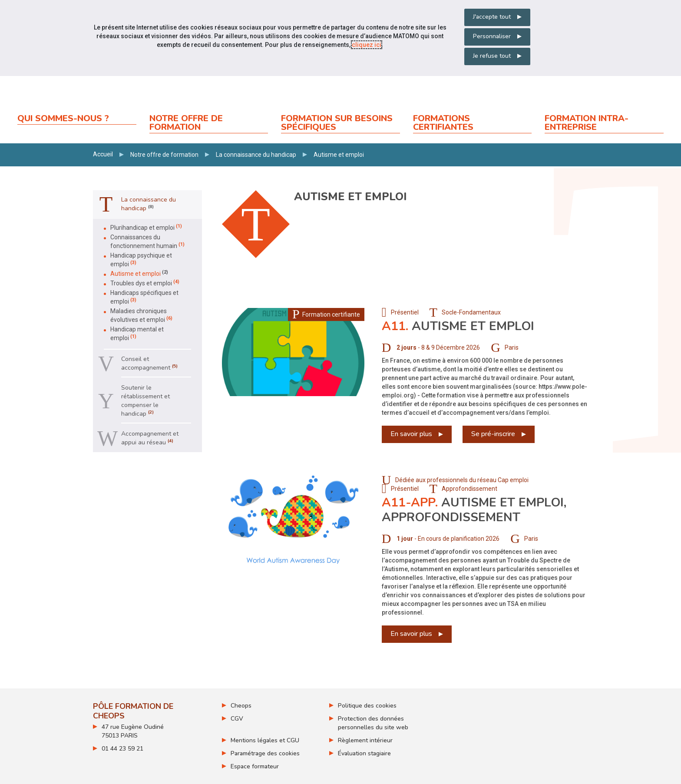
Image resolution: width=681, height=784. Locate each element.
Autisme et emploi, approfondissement (474, 510)
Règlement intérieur (365, 740)
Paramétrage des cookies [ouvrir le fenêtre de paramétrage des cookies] (265, 753)
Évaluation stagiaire (364, 753)
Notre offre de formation (164, 155)
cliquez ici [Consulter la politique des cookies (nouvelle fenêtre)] (367, 45)
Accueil (103, 154)
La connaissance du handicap (256, 155)
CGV (237, 719)
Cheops (241, 706)
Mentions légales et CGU (265, 740)
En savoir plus (411, 434)
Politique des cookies (367, 706)
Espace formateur (255, 766)
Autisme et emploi (458, 326)
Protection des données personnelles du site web (373, 723)
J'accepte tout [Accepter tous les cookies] (492, 17)
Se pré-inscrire (493, 434)
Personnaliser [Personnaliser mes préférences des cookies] (492, 36)
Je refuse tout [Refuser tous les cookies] (492, 56)
